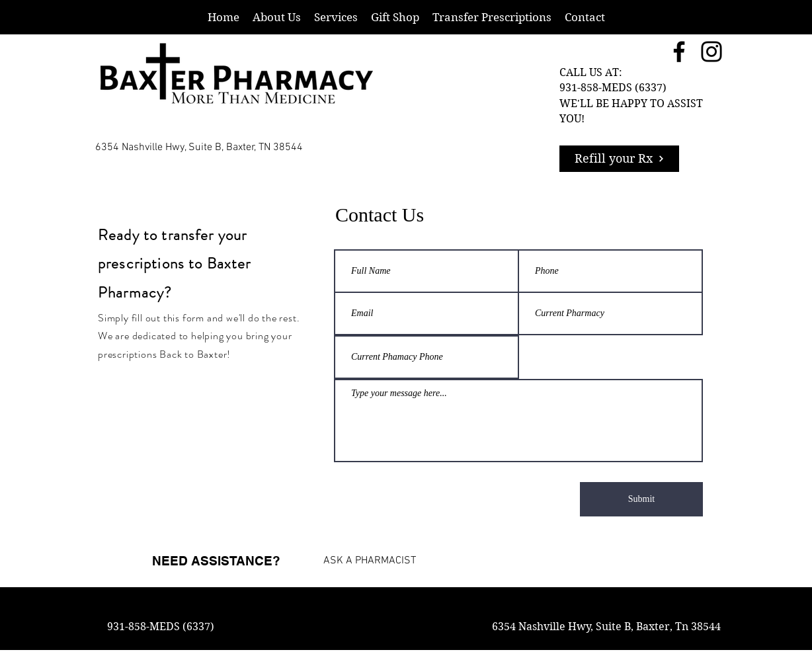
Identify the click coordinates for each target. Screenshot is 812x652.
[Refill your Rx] (619, 159)
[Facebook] (679, 52)
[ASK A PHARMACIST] (364, 561)
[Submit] (641, 499)
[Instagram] (711, 52)
